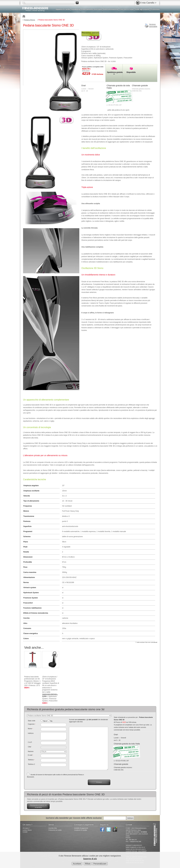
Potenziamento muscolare (92, 9)
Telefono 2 (31, 764)
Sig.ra (45, 721)
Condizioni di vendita (81, 830)
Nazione (31, 751)
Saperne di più (90, 859)
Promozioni (155, 9)
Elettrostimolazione (111, 9)
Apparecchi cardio (63, 9)
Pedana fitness (29, 20)
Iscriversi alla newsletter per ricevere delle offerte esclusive (74, 818)
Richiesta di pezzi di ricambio (38, 806)
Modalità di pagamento (81, 828)
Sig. (51, 721)
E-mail (30, 755)
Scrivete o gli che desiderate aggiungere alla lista (88, 721)
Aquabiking (76, 9)
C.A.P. (30, 742)
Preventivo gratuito (90, 33)
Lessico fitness (27, 830)
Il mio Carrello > (148, 3)
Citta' (30, 747)
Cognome (32, 724)
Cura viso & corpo (126, 9)
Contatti (25, 832)
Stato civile (31, 721)
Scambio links (53, 828)
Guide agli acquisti (142, 9)
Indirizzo (31, 733)
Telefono (31, 760)
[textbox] (54, 743)
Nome (30, 729)
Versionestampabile (153, 25)
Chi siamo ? (26, 828)
